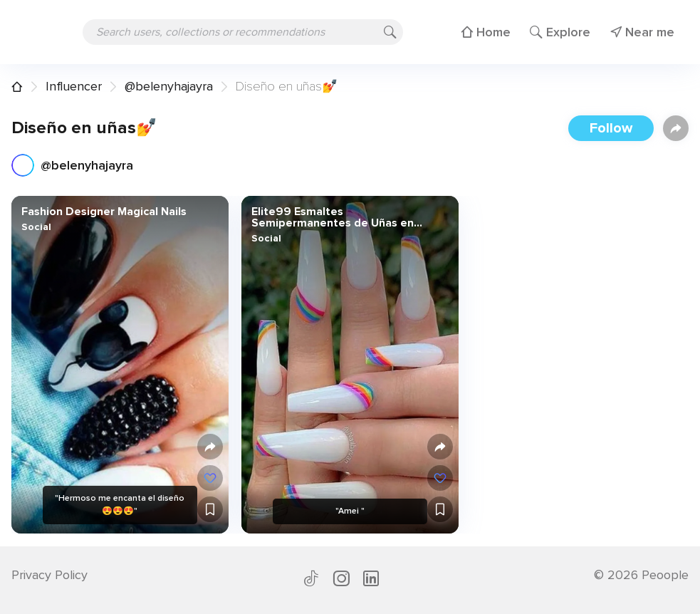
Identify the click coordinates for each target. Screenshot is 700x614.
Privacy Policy (49, 575)
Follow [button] (611, 128)
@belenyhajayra (169, 86)
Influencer (74, 86)
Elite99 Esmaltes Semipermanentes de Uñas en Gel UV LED (333, 217)
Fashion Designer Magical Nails (104, 212)
